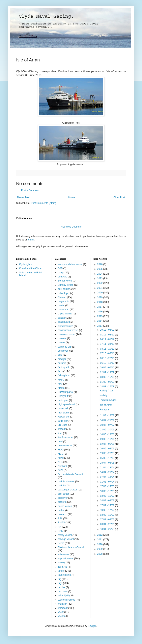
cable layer (64, 293)
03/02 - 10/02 (108, 515)
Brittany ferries (66, 285)
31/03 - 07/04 (108, 482)
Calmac (62, 297)
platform (62, 502)
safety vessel (65, 535)
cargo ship (63, 301)
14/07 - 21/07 (108, 420)
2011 (100, 540)
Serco (61, 543)
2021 (100, 288)
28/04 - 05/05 (108, 463)
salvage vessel (66, 539)
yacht (61, 612)
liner (60, 433)
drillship (62, 363)
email (31, 240)
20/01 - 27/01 (108, 524)
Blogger (92, 626)
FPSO (61, 380)
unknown (63, 591)
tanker (61, 571)
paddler (62, 486)
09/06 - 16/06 (108, 439)
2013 (100, 326)
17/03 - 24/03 (108, 486)
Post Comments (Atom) (43, 203)
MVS (60, 454)
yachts (61, 616)
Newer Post (23, 197)
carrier (61, 306)
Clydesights (25, 264)
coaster (62, 318)
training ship (64, 575)
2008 (100, 554)
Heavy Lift (63, 396)
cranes (61, 343)
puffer (61, 510)
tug (60, 579)
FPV (60, 384)
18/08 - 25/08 (108, 387)
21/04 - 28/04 (108, 468)
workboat (63, 608)
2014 (100, 321)
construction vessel (68, 330)
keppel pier (64, 417)
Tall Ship (62, 567)
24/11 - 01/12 (108, 339)
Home (72, 197)
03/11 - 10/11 (108, 349)
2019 (100, 297)
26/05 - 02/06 (108, 449)
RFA (60, 519)
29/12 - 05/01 (108, 330)
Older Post (119, 197)
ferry (60, 371)
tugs (60, 583)
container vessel (67, 334)
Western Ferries (66, 600)
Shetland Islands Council (71, 547)
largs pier (63, 421)
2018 (100, 302)
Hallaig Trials (106, 391)
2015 (100, 316)
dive (60, 355)
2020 (100, 293)
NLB (60, 462)
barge (61, 273)
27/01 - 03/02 (108, 520)
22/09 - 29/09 (108, 372)
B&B (60, 268)
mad (60, 442)
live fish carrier (66, 437)
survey (61, 563)
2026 (100, 264)
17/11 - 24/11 (108, 344)
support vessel (66, 559)
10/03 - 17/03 (108, 491)
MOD (61, 450)
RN (60, 527)
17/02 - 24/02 (108, 505)
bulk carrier (64, 289)
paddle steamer (66, 482)
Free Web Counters (71, 227)
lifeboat (62, 429)
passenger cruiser (67, 490)
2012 (100, 535)
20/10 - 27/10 (108, 358)
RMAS (61, 523)
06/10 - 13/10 (108, 363)
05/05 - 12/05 (108, 458)
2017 (100, 307)
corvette (62, 338)
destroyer (63, 351)
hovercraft (63, 408)
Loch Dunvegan (108, 400)
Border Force (65, 281)
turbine (62, 587)
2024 (100, 274)
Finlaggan (105, 410)
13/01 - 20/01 (108, 529)
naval (61, 458)
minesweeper (65, 446)
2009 (100, 549)
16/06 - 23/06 (108, 434)
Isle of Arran (106, 405)
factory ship (64, 367)
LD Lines (63, 425)
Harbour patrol (66, 392)
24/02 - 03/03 (108, 501)
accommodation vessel (70, 264)
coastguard (64, 322)
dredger (62, 359)
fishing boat (64, 375)
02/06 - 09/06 (108, 444)
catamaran (64, 310)
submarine (63, 554)
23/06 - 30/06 (108, 430)
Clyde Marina (65, 314)
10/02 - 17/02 (108, 510)
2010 (100, 544)
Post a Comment (30, 190)
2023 (100, 278)
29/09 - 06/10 (108, 368)
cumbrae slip (65, 347)
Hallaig (103, 395)
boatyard (63, 277)
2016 (100, 312)
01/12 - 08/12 (108, 335)
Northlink (63, 466)
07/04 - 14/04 (108, 477)
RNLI (61, 531)
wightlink (62, 604)
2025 (100, 269)
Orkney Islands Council (70, 474)
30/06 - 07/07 (108, 425)
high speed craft (66, 404)
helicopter (63, 400)
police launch (65, 506)
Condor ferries (65, 326)
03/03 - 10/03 (108, 496)
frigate (61, 388)
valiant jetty (64, 596)
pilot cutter (63, 494)
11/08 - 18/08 (108, 415)
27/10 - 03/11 (108, 353)
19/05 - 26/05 (108, 453)
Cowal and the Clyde (30, 268)
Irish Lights (64, 413)
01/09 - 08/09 (108, 382)
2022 (100, 283)
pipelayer (63, 498)
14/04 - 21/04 (108, 472)
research (63, 514)
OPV (60, 470)
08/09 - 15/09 (108, 377)
